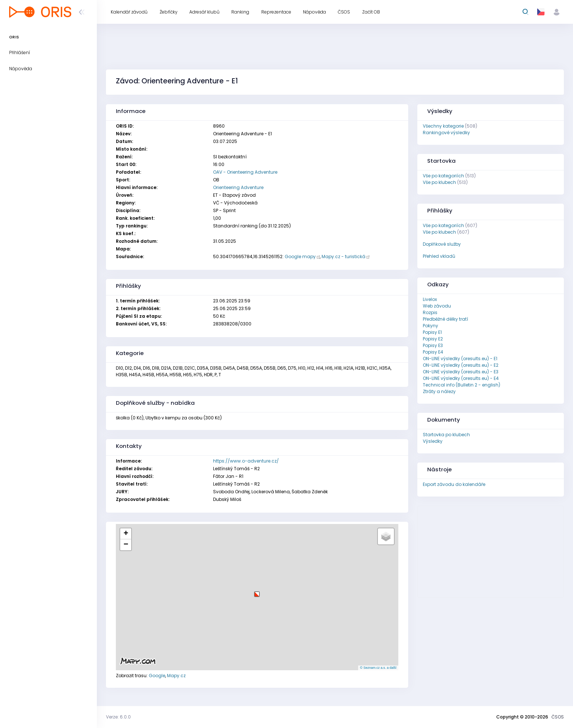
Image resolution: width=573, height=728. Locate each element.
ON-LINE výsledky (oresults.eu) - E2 (461, 365)
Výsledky (433, 441)
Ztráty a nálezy (439, 391)
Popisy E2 (433, 339)
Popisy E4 (433, 352)
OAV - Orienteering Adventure (245, 172)
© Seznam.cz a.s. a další (378, 668)
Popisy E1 (432, 332)
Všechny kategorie (443, 126)
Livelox (430, 299)
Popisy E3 (433, 345)
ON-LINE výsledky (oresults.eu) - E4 (461, 378)
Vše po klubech (439, 182)
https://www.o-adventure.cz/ (246, 461)
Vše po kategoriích (443, 176)
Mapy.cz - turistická (344, 257)
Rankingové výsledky (446, 133)
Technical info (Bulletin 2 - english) (462, 385)
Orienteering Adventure (238, 187)
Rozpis (430, 312)
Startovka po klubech (446, 435)
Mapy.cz (176, 676)
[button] (257, 591)
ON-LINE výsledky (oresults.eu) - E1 (460, 359)
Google (157, 676)
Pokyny (430, 326)
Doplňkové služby (442, 244)
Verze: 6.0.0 (118, 717)
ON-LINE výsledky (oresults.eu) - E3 (461, 372)
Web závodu (437, 306)
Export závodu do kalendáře (454, 484)
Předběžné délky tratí (445, 319)
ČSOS (558, 717)
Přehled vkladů (439, 256)
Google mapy (300, 257)
